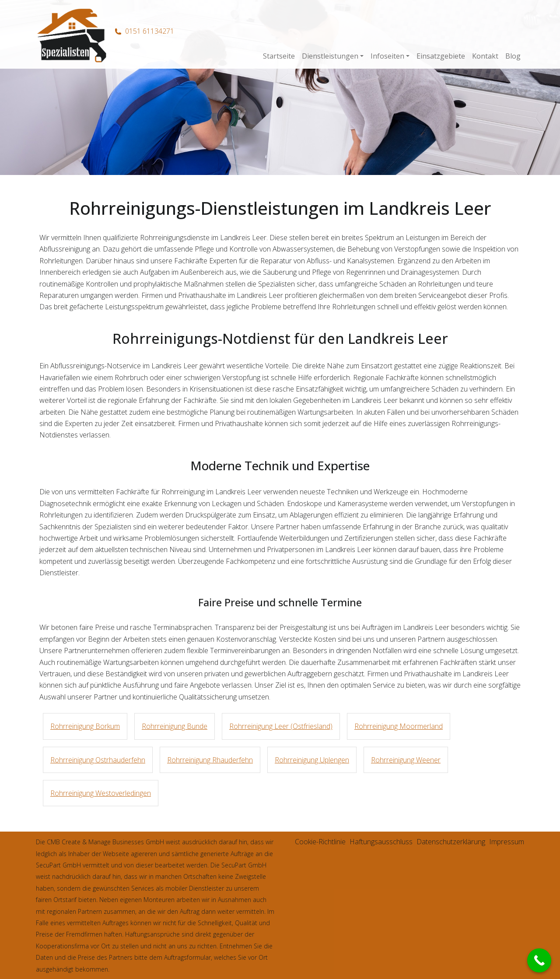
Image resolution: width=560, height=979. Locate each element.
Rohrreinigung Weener (406, 760)
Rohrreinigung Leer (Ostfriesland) (281, 726)
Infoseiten (387, 56)
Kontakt (485, 56)
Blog (513, 56)
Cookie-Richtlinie (320, 842)
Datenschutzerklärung (451, 842)
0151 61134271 (150, 31)
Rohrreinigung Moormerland (399, 726)
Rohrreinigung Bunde (175, 726)
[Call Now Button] (539, 960)
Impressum (507, 842)
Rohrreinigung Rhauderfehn (210, 760)
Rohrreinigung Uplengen (312, 760)
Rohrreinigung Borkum (85, 726)
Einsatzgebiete (441, 56)
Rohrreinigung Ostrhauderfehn (98, 760)
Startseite (279, 56)
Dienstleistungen (330, 56)
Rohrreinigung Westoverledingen (101, 793)
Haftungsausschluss (381, 842)
